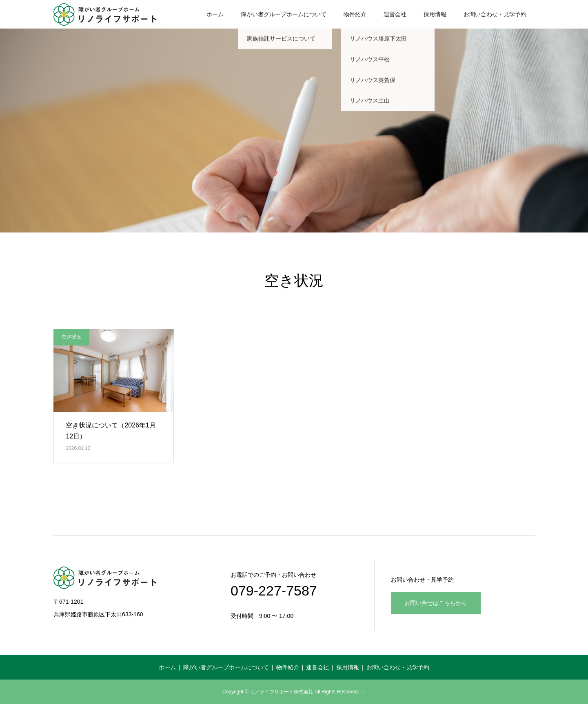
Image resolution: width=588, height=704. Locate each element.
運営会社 (395, 14)
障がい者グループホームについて (284, 14)
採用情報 (435, 14)
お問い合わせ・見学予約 (495, 14)
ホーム (215, 14)
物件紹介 (355, 14)
